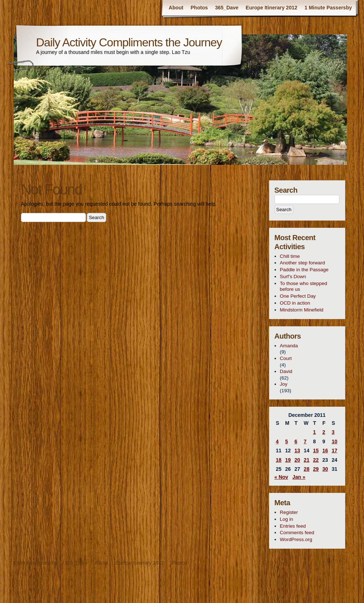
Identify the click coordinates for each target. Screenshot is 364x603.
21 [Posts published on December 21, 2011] (307, 460)
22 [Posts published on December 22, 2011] (316, 460)
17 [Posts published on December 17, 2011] (335, 451)
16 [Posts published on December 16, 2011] (325, 451)
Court (286, 358)
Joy (284, 384)
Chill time (290, 256)
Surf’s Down (293, 277)
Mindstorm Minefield (302, 310)
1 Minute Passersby (328, 8)
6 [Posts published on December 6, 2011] (296, 441)
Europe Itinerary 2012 (271, 8)
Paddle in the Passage (304, 270)
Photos (199, 8)
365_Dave (227, 8)
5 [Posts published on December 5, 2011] (286, 441)
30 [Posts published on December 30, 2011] (325, 469)
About (176, 8)
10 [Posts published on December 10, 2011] (335, 441)
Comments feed (297, 533)
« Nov (281, 477)
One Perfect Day (298, 296)
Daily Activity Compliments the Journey (129, 42)
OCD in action (295, 303)
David (286, 371)
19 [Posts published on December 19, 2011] (288, 460)
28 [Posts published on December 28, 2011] (307, 469)
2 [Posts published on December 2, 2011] (324, 432)
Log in (287, 519)
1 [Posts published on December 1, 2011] (314, 432)
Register (289, 512)
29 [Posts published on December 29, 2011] (316, 469)
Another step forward (303, 263)
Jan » (299, 477)
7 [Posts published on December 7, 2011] (305, 441)
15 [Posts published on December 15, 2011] (316, 451)
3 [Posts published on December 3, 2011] (333, 432)
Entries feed (293, 526)
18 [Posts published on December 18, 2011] (279, 460)
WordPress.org (296, 539)
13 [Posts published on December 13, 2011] (297, 451)
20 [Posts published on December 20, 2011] (297, 460)
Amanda (289, 346)
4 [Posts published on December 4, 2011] (277, 441)
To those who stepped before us (304, 286)
